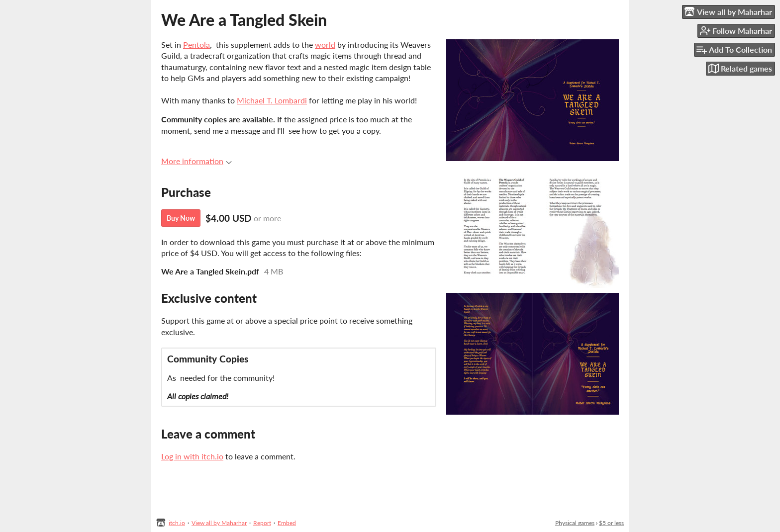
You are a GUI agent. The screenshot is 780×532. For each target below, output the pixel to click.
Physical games (575, 523)
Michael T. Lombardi (272, 100)
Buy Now (181, 218)
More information (196, 161)
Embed (287, 523)
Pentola (196, 44)
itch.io (177, 523)
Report (262, 523)
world (325, 44)
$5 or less (611, 523)
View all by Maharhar (219, 523)
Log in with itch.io (192, 456)
